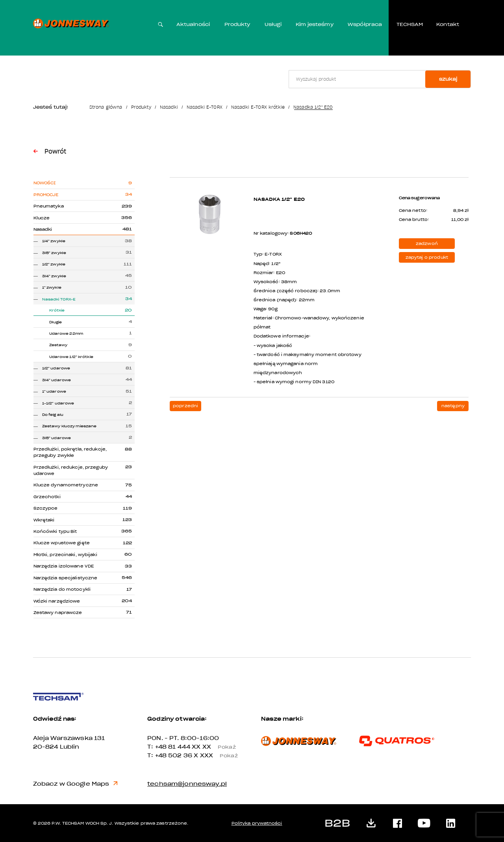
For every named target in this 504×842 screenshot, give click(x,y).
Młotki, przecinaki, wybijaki (65, 555)
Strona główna (106, 107)
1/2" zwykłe (54, 264)
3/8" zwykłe (54, 253)
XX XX (216, 747)
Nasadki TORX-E (59, 299)
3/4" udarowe (57, 380)
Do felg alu (53, 415)
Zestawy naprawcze (58, 613)
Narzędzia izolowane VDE (64, 566)
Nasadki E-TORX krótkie (258, 107)
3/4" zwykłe (54, 276)
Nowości (45, 183)
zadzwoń (427, 244)
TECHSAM (410, 24)
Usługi (273, 24)
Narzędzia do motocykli (62, 589)
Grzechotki (47, 497)
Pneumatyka (49, 206)
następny (453, 406)
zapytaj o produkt (427, 257)
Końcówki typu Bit (55, 531)
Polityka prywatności (257, 823)
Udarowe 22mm (66, 334)
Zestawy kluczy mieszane (69, 426)
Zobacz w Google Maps (76, 784)
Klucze (42, 218)
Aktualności (193, 24)
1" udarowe (54, 391)
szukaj (448, 79)
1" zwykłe (52, 287)
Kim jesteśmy (315, 24)
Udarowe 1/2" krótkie (71, 357)
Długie (56, 322)
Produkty (237, 24)
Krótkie (57, 310)
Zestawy (58, 345)
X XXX (218, 756)
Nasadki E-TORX (205, 107)
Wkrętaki (44, 520)
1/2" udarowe (56, 368)
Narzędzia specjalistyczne (66, 578)
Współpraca (365, 24)
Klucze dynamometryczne (66, 485)
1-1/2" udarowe (58, 403)
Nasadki (169, 107)
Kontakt (448, 24)
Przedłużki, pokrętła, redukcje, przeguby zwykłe (70, 452)
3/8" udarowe (57, 438)
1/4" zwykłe (54, 241)
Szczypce (46, 508)
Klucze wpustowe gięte (62, 543)
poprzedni (185, 406)
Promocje (46, 195)
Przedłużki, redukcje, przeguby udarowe (71, 470)
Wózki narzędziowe (57, 601)
